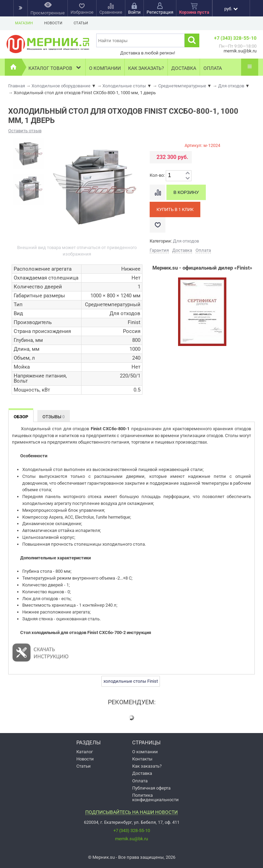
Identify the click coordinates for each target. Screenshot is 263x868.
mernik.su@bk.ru (131, 839)
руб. (231, 9)
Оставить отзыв (25, 131)
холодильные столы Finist (131, 681)
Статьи (81, 23)
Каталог (85, 752)
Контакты (142, 759)
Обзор (21, 417)
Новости (53, 23)
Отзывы (54, 417)
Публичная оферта (151, 788)
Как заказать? (146, 68)
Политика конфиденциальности (155, 797)
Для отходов (186, 241)
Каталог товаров (55, 67)
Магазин (24, 23)
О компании (105, 68)
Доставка (184, 68)
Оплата (213, 68)
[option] (28, 153)
